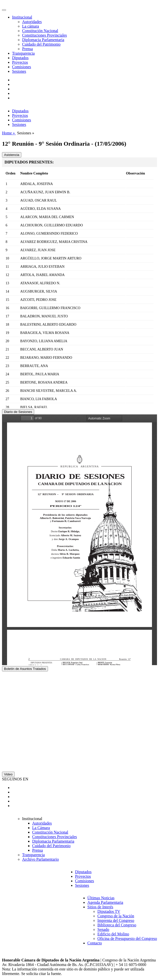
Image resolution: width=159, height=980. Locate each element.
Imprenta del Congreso (116, 920)
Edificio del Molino (113, 934)
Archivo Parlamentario (40, 859)
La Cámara (41, 828)
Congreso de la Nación (116, 916)
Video (8, 774)
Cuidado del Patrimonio (41, 44)
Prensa (28, 49)
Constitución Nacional (40, 31)
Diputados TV (109, 911)
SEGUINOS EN (15, 779)
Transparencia (23, 53)
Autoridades (32, 22)
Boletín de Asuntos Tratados (25, 669)
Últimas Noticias (101, 898)
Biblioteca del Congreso (117, 925)
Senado (103, 929)
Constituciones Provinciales (44, 35)
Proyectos (20, 62)
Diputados (20, 58)
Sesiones (19, 71)
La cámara (31, 26)
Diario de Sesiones (18, 412)
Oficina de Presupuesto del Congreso (127, 939)
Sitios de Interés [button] (100, 907)
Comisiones (22, 67)
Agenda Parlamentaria (105, 902)
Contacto (95, 943)
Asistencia (12, 155)
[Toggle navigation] (4, 10)
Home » (9, 133)
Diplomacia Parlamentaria (43, 40)
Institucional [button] (22, 17)
